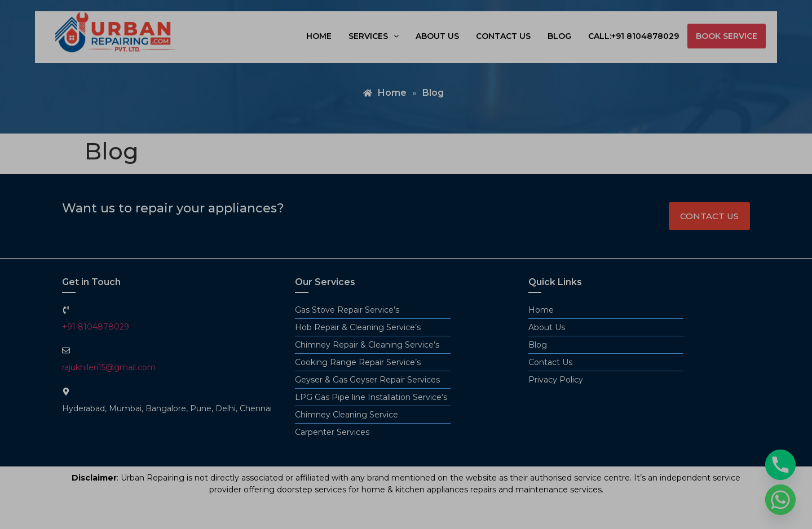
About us (437, 36)
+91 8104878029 (96, 327)
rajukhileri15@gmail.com (109, 367)
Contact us (503, 36)
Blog (559, 36)
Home (319, 36)
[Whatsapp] (780, 500)
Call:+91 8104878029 (634, 36)
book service (727, 36)
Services (374, 36)
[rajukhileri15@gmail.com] (66, 350)
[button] (374, 36)
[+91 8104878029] (66, 310)
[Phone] (780, 465)
